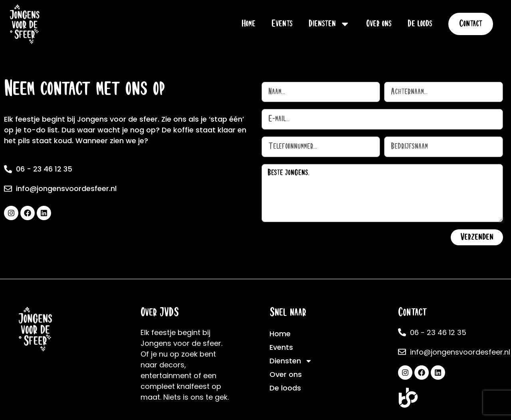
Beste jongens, (382, 193)
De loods (420, 24)
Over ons (379, 24)
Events (282, 24)
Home (249, 24)
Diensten (329, 24)
